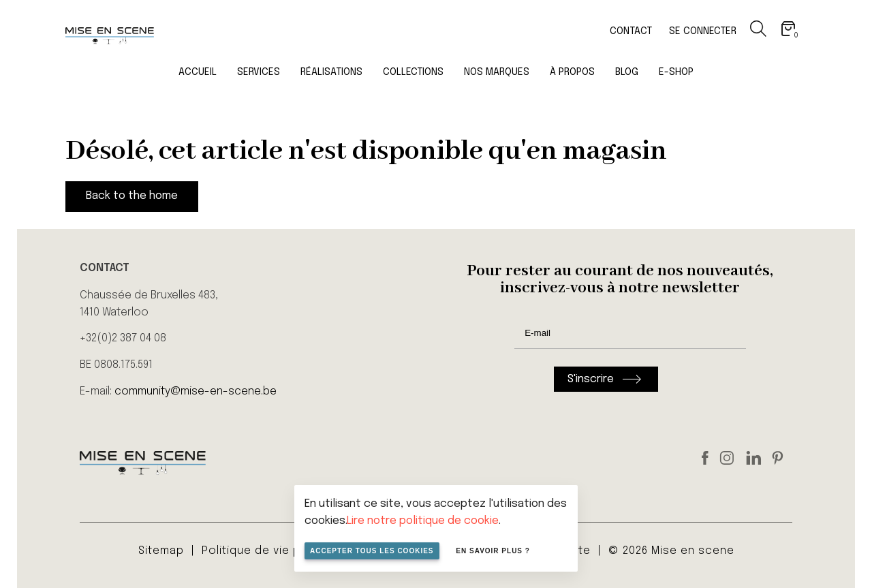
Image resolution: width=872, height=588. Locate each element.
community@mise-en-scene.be (196, 391)
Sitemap (161, 551)
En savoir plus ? (493, 551)
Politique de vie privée (265, 551)
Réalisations (331, 72)
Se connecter (703, 31)
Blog (627, 72)
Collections (413, 72)
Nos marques (497, 72)
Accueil (198, 72)
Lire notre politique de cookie (423, 521)
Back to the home (132, 196)
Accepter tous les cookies (372, 551)
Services (259, 72)
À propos (572, 72)
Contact (631, 31)
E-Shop (676, 72)
